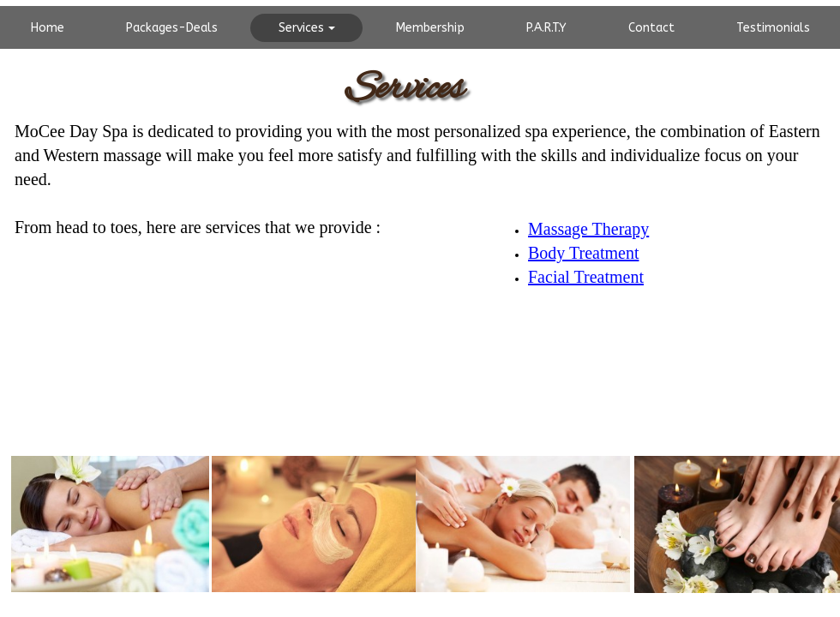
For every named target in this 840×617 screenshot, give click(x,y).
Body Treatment (583, 253)
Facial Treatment (586, 277)
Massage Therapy (588, 229)
